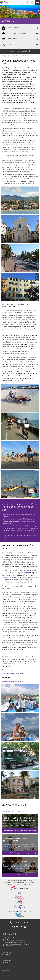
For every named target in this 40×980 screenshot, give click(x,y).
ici (25, 664)
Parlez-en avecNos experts (7, 953)
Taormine (6, 580)
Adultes (14, 56)
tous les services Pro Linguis (13, 811)
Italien (32, 56)
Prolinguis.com (6, 56)
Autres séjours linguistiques (12, 681)
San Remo (8, 21)
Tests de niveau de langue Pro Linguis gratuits (19, 830)
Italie (36, 56)
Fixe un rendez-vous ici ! (19, 875)
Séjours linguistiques (23, 56)
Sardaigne (13, 577)
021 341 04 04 (21, 923)
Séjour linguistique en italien (13, 674)
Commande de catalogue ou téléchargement (19, 853)
